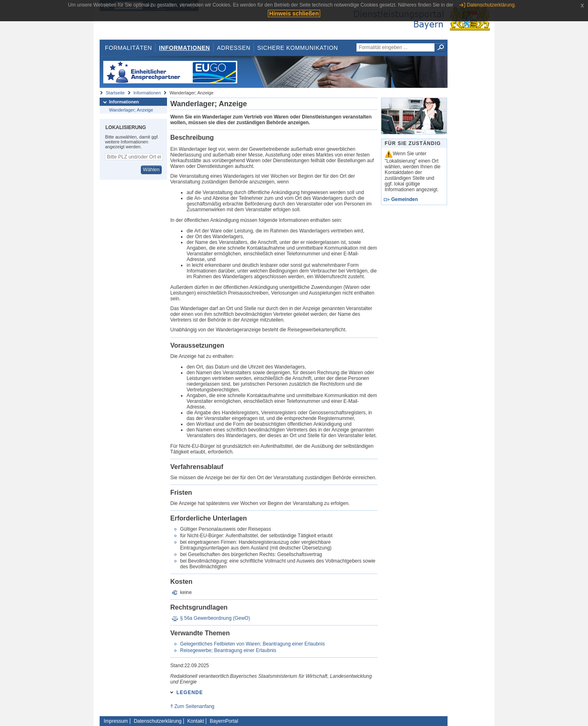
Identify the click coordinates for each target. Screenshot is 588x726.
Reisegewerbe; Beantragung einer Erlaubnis (228, 650)
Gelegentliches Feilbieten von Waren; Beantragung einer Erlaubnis (252, 644)
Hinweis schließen (294, 13)
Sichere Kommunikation (298, 48)
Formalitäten (128, 48)
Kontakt (196, 721)
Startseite (115, 93)
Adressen (234, 48)
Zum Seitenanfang (194, 706)
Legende (190, 692)
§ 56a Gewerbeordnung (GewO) (215, 618)
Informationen (184, 48)
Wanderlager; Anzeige (131, 110)
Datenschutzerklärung (158, 721)
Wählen (151, 170)
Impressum (116, 721)
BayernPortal (224, 721)
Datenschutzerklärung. (491, 5)
